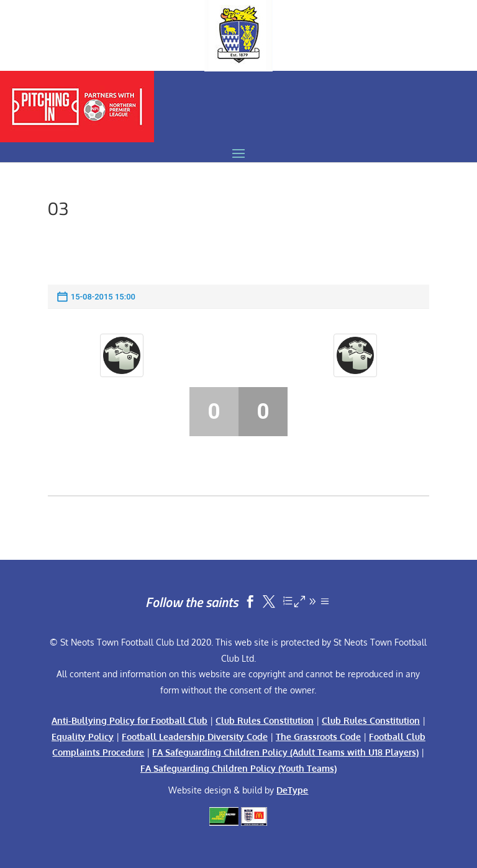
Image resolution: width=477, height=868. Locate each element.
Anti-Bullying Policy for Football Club (129, 720)
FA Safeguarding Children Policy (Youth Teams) (238, 768)
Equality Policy (83, 737)
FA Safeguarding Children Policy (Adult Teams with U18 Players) (285, 752)
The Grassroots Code (318, 737)
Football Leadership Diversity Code (195, 737)
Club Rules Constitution (265, 720)
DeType (292, 790)
